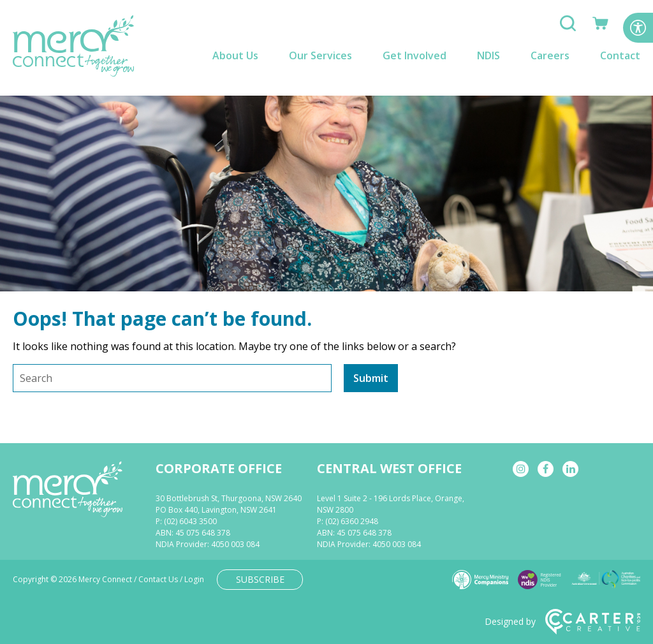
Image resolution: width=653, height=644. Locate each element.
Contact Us (158, 579)
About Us (235, 55)
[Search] (568, 27)
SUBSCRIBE (260, 579)
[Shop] (600, 27)
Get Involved (415, 55)
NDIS (488, 55)
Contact (620, 55)
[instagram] (521, 469)
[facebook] (546, 469)
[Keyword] (172, 378)
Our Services (320, 55)
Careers (550, 55)
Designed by (562, 622)
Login (194, 579)
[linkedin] (570, 469)
